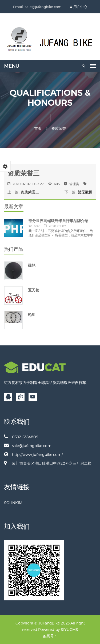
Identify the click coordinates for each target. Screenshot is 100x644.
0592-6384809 (21, 437)
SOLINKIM (13, 503)
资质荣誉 (59, 128)
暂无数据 (85, 192)
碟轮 (32, 265)
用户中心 (80, 7)
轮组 (32, 315)
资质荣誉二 (30, 192)
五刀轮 (34, 290)
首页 (38, 128)
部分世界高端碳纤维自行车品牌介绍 (58, 221)
